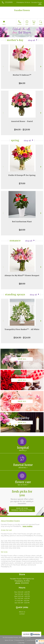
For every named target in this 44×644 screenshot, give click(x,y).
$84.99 (22, 83)
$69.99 (22, 230)
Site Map (22, 643)
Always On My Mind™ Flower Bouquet (22, 275)
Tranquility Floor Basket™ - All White (22, 329)
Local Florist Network (33, 640)
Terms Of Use (9, 640)
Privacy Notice (20, 640)
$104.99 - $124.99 (22, 338)
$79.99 (22, 183)
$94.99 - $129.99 (22, 130)
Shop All (32, 40)
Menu (4, 24)
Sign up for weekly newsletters (22, 509)
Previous (3, 67)
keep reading (28, 526)
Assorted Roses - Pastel (22, 121)
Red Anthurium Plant (22, 222)
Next (41, 67)
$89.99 (22, 284)
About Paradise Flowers (10, 521)
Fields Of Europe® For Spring (22, 175)
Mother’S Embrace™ (22, 75)
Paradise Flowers (22, 10)
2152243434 (9, 2)
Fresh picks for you (22, 497)
